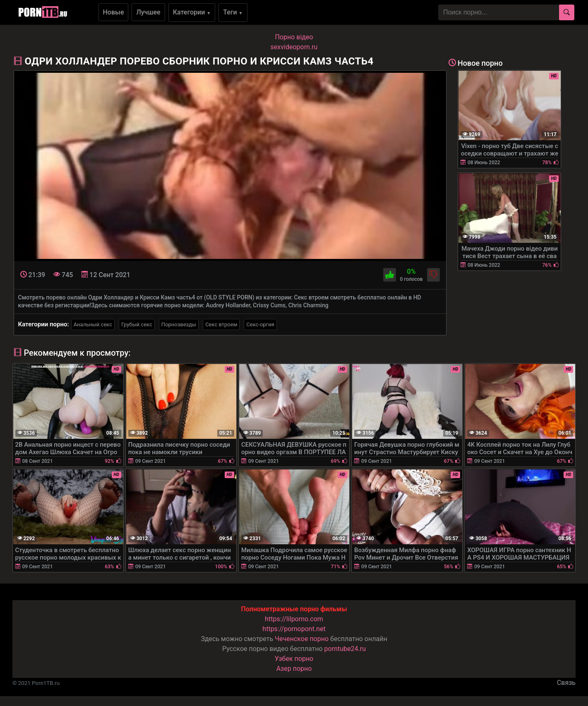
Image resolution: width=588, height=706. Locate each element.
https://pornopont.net (294, 629)
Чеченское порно (302, 639)
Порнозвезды (179, 324)
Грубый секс (137, 324)
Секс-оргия (260, 324)
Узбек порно (294, 659)
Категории (192, 12)
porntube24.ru (345, 649)
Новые (114, 12)
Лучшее (148, 12)
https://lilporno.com (294, 619)
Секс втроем (221, 324)
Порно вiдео (294, 37)
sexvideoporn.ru (294, 47)
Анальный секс (93, 324)
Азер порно (294, 669)
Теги (233, 12)
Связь (566, 683)
